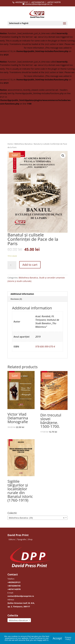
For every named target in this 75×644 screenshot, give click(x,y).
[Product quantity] (12, 265)
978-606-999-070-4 (45, 347)
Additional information (22, 294)
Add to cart (30, 265)
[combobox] (37, 518)
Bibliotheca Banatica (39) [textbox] (37, 518)
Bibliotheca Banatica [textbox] (18, 620)
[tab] (37, 294)
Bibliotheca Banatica (23, 144)
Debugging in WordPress (12, 48)
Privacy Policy (68, 638)
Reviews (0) (16, 299)
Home (10, 144)
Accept (57, 638)
